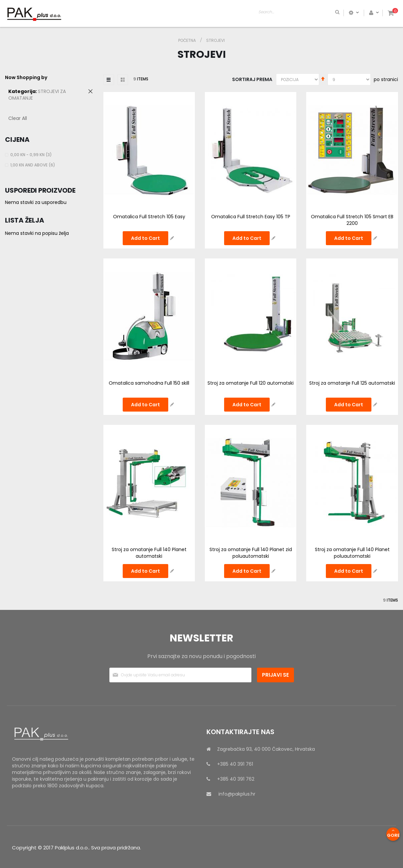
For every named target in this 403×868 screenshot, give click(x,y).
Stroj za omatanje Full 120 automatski (251, 383)
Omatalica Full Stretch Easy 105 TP (251, 217)
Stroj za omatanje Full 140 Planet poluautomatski (352, 553)
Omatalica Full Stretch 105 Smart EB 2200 (352, 220)
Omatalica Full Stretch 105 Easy (149, 217)
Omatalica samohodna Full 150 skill (149, 383)
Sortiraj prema (252, 79)
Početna (188, 40)
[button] (172, 238)
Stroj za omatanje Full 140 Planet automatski (149, 553)
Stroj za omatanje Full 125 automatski (352, 383)
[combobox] (325, 13)
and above (34, 165)
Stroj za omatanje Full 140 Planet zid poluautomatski (251, 553)
